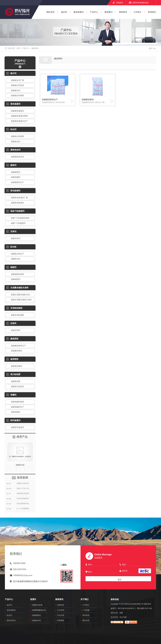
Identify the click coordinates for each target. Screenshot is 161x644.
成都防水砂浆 (37, 605)
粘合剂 (11, 129)
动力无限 (123, 617)
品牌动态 (61, 605)
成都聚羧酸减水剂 (39, 610)
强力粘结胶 (13, 374)
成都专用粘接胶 (17, 315)
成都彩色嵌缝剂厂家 (19, 198)
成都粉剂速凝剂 (17, 427)
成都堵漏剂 (16, 177)
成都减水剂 (16, 90)
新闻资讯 (123, 12)
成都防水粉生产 (17, 254)
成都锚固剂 (16, 279)
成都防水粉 (16, 259)
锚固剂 (11, 267)
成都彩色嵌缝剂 (17, 203)
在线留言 (120, 3)
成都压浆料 (16, 330)
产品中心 (94, 12)
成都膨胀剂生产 (17, 182)
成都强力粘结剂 (17, 386)
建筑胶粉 (35, 48)
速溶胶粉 (12, 359)
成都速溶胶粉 (17, 366)
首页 (18, 48)
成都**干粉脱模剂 (18, 223)
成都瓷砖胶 (16, 381)
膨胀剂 (11, 165)
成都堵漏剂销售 (17, 402)
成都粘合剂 (16, 141)
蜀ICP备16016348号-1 (127, 608)
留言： (101, 572)
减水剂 (64, 12)
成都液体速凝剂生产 (19, 121)
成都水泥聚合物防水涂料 (21, 300)
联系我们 (152, 12)
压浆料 (11, 323)
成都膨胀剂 (16, 172)
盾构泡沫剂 (13, 150)
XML (150, 608)
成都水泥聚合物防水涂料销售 (22, 295)
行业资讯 (61, 610)
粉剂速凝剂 (13, 420)
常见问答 (61, 615)
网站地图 (140, 608)
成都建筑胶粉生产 (18, 346)
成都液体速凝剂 (17, 111)
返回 (152, 48)
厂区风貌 (86, 610)
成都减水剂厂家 (17, 80)
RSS (146, 608)
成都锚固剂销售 (17, 274)
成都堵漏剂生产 (17, 407)
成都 (121, 613)
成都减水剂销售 (17, 95)
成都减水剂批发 (17, 85)
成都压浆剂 (16, 238)
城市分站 (114, 613)
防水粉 (11, 247)
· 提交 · (120, 579)
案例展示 (109, 12)
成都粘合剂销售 (17, 136)
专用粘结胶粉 (14, 308)
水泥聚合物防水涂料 (17, 288)
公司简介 (138, 12)
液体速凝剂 (78, 12)
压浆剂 (11, 231)
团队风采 (86, 620)
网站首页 (51, 12)
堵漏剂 (11, 395)
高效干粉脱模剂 (15, 211)
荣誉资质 (86, 615)
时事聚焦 (61, 620)
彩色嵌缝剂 (13, 191)
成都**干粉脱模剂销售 (20, 218)
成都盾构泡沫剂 (17, 157)
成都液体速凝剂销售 (19, 116)
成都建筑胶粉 (17, 351)
